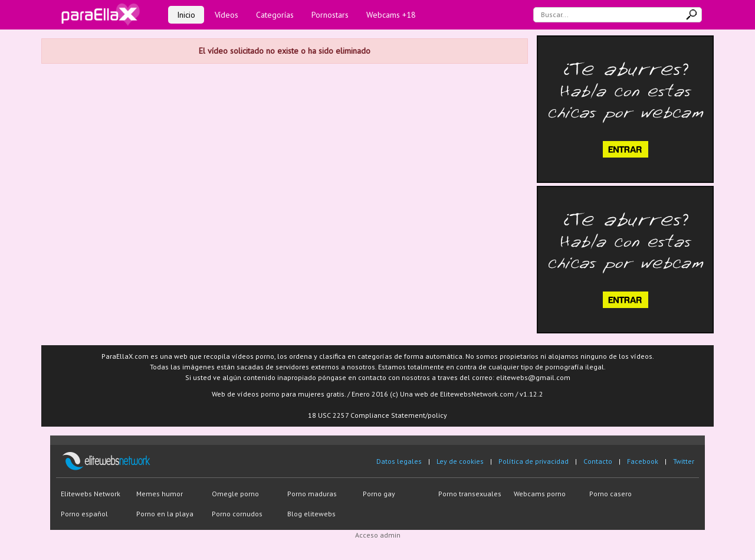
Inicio (186, 15)
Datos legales (399, 461)
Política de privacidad (534, 461)
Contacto (598, 461)
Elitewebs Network (91, 494)
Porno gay (379, 494)
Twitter (684, 461)
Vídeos (226, 15)
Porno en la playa (165, 514)
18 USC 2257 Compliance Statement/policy (377, 415)
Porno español (84, 514)
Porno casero (610, 494)
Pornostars (330, 15)
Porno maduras (312, 494)
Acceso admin (378, 535)
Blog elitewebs (311, 514)
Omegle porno (235, 494)
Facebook (643, 461)
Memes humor (160, 494)
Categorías (275, 15)
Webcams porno (540, 494)
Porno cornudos (237, 514)
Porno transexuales (470, 494)
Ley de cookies (460, 461)
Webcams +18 (391, 15)
